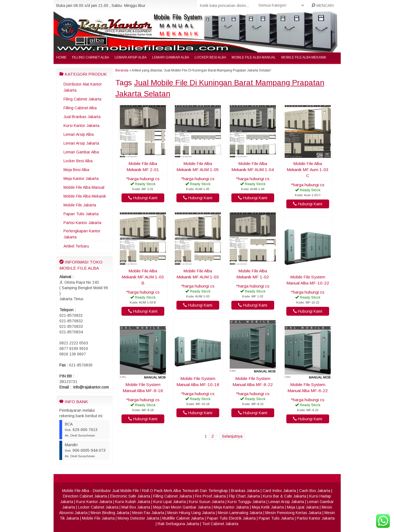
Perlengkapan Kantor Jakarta (82, 234)
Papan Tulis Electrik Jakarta (231, 518)
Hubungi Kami (143, 198)
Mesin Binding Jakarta (110, 513)
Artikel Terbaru (76, 246)
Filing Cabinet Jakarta (82, 99)
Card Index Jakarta (279, 491)
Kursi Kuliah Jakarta (133, 502)
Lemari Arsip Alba (131, 57)
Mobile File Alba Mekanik (304, 57)
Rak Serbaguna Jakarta (178, 524)
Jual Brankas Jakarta (82, 117)
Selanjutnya (232, 436)
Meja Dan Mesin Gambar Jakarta (182, 507)
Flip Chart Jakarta (244, 496)
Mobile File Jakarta (80, 205)
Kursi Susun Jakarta (207, 502)
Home (61, 57)
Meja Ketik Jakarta (268, 507)
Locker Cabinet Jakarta (98, 507)
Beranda (122, 70)
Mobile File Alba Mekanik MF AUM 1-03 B (143, 277)
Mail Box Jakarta (136, 507)
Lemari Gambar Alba (171, 57)
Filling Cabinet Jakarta (173, 496)
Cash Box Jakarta (315, 491)
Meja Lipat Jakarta (303, 507)
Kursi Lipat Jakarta (170, 502)
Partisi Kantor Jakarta (82, 223)
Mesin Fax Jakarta (148, 513)
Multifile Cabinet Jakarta (183, 518)
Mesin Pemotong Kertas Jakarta (293, 513)
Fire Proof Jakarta (210, 496)
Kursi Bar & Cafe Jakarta (285, 496)
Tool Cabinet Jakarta (220, 524)
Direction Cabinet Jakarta (85, 496)
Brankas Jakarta (245, 491)
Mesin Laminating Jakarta (240, 513)
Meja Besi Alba (76, 170)
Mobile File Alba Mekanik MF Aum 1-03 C (308, 170)
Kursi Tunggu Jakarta (246, 502)
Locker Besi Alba (210, 57)
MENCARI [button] (323, 6)
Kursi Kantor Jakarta (81, 126)
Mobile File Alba (76, 491)
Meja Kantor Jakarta (81, 179)
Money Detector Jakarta (138, 518)
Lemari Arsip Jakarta (81, 143)
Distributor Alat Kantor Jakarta (83, 87)
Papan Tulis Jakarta (81, 214)
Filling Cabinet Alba (91, 57)
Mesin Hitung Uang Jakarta (191, 513)
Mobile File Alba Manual (254, 57)
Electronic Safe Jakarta (130, 496)
